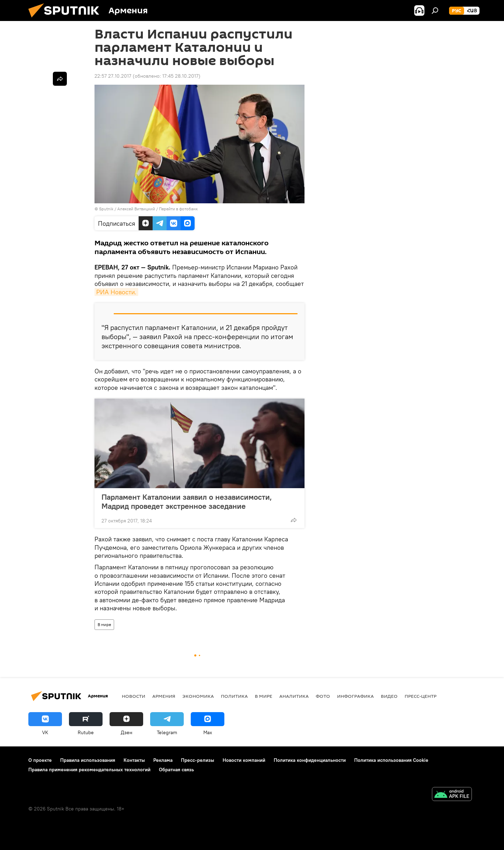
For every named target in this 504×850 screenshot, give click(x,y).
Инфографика (355, 696)
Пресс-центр (421, 696)
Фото (323, 696)
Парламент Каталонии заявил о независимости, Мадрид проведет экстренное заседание (187, 501)
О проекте (40, 760)
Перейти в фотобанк (178, 209)
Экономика (198, 696)
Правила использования (88, 760)
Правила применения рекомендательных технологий (89, 770)
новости (134, 696)
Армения (164, 696)
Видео (389, 696)
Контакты (134, 760)
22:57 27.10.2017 (113, 76)
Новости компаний (244, 760)
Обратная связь (176, 770)
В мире (104, 624)
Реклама (163, 760)
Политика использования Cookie (391, 760)
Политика (234, 696)
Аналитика (294, 696)
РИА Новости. (116, 292)
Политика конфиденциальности (310, 760)
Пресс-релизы (198, 760)
